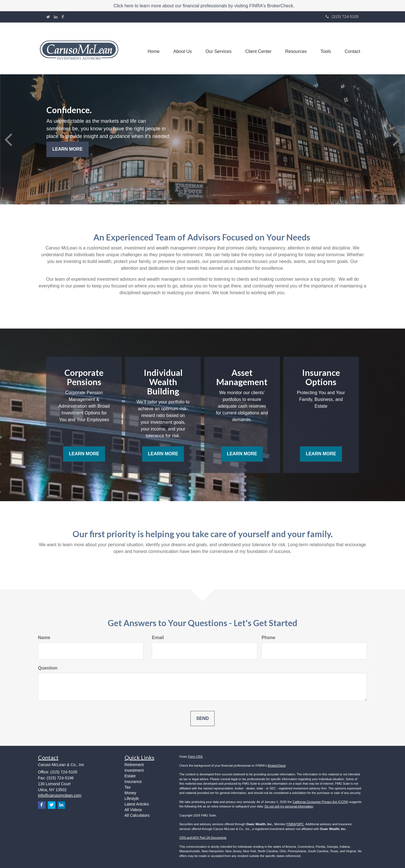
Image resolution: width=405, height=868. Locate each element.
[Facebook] (63, 17)
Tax (128, 787)
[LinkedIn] (56, 17)
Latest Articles (137, 804)
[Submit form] (202, 719)
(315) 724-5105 (342, 17)
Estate (130, 776)
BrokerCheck (277, 766)
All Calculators (137, 815)
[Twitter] (48, 17)
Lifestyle (132, 798)
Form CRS (195, 757)
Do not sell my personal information (289, 806)
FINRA (291, 824)
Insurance (133, 782)
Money (130, 793)
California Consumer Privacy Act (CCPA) (321, 802)
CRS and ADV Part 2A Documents (203, 838)
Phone (268, 638)
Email (158, 638)
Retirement (134, 765)
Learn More (67, 149)
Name (44, 638)
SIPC (300, 824)
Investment (134, 770)
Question (48, 668)
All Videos (133, 810)
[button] (181, 48)
